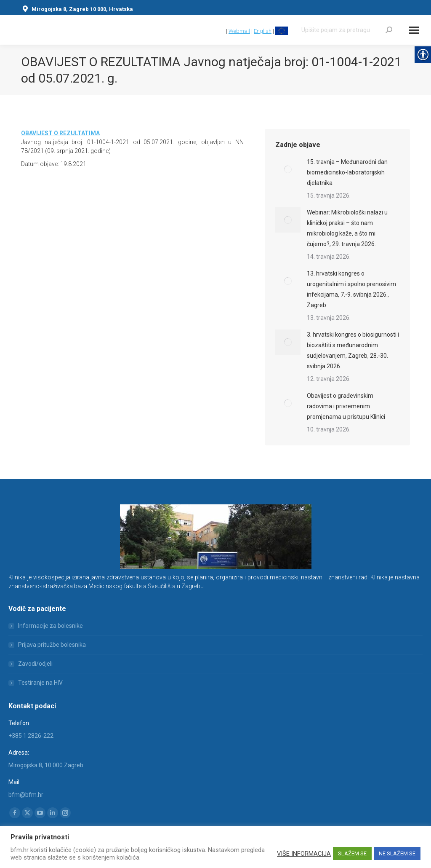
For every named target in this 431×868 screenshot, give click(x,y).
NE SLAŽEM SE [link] (397, 853)
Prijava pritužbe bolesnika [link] (52, 645)
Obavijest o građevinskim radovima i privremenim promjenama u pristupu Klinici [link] (346, 406)
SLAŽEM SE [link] (352, 853)
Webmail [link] (239, 31)
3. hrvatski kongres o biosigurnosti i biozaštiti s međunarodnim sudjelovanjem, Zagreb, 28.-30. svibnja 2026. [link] (353, 350)
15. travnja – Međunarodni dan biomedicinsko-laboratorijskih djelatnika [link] (347, 172)
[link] (221, 31)
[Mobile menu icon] (414, 30)
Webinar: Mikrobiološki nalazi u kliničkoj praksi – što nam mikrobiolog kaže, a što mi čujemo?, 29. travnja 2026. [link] (347, 228)
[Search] (347, 30)
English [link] (263, 31)
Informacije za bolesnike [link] (51, 626)
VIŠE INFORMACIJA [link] (304, 854)
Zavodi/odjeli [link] (35, 664)
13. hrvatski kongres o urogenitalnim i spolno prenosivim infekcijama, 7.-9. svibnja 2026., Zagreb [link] (351, 289)
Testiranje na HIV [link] (40, 683)
